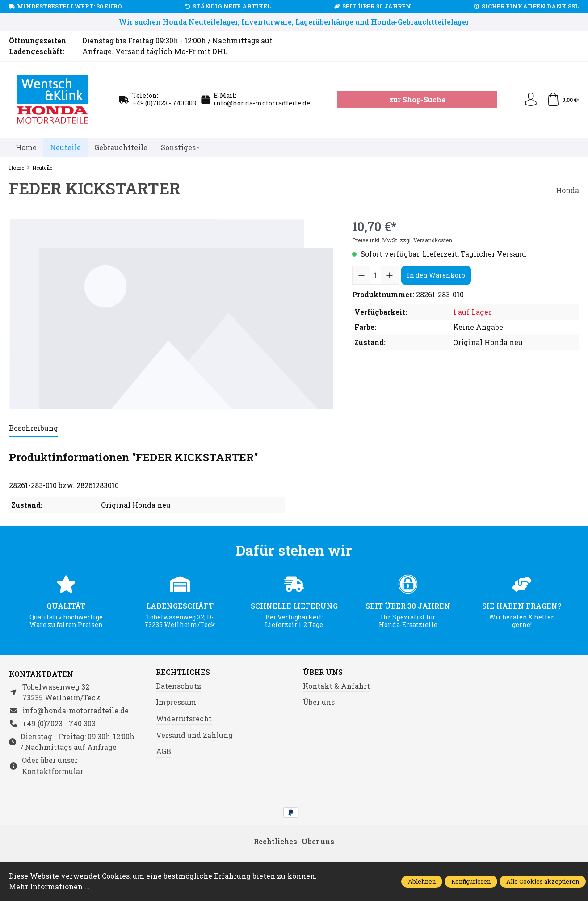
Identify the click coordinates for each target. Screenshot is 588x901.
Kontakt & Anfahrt (336, 686)
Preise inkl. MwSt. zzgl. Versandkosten (402, 240)
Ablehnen (422, 881)
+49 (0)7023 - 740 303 (164, 103)
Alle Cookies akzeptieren (543, 881)
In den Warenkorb (436, 275)
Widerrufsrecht (184, 718)
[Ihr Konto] (531, 100)
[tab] (34, 429)
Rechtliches (183, 672)
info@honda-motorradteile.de (262, 103)
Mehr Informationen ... (49, 886)
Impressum (176, 702)
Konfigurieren (471, 881)
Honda (567, 190)
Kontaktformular (52, 771)
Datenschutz (178, 686)
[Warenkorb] (563, 100)
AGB (164, 751)
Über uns (323, 672)
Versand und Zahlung (194, 735)
